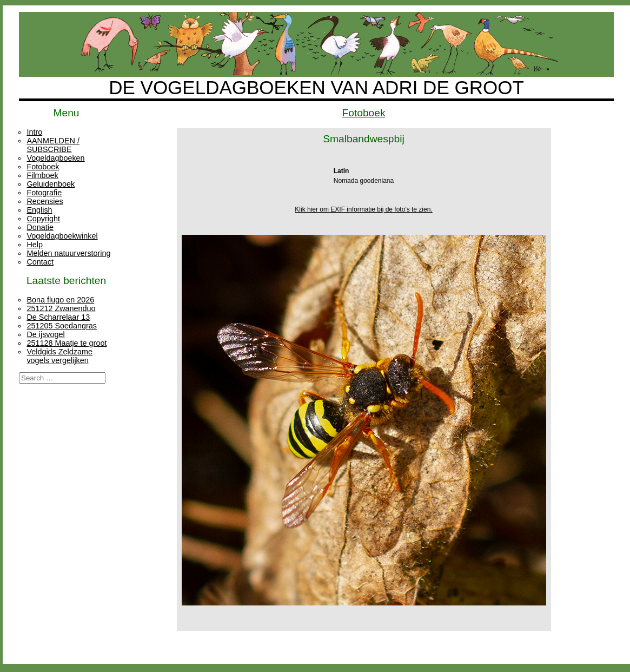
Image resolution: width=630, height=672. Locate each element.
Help (35, 245)
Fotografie (44, 193)
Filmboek (42, 175)
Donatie (40, 227)
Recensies (45, 201)
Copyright (43, 219)
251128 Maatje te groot (67, 343)
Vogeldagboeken (55, 158)
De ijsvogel (45, 334)
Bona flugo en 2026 (60, 300)
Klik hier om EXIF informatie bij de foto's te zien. (363, 209)
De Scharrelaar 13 (58, 317)
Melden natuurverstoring (68, 253)
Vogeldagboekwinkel (62, 236)
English (39, 210)
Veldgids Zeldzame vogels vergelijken (59, 356)
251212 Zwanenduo (61, 308)
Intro (34, 132)
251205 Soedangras (62, 326)
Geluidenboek (51, 184)
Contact (40, 262)
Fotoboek (43, 167)
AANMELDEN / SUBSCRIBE (53, 145)
